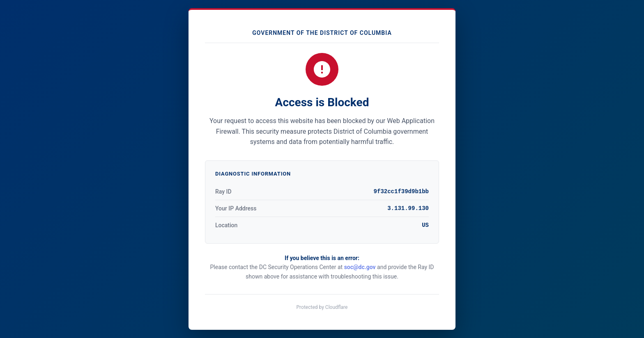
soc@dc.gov (360, 267)
